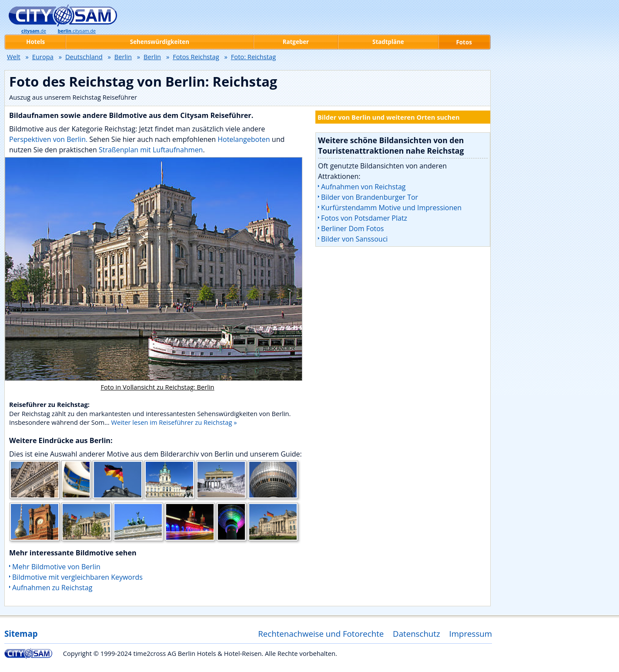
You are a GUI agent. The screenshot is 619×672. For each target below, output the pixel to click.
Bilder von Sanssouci (354, 239)
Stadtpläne (388, 42)
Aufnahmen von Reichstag (363, 187)
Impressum (471, 633)
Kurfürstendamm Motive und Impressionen (391, 208)
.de (34, 31)
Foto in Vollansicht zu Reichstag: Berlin (157, 387)
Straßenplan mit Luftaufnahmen (151, 150)
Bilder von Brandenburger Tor (370, 197)
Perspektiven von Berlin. (48, 139)
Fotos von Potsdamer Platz (364, 218)
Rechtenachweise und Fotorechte (321, 633)
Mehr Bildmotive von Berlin (56, 567)
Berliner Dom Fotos (352, 228)
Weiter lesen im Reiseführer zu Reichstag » (174, 422)
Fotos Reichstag (196, 57)
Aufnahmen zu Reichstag (52, 588)
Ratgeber (296, 42)
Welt (14, 57)
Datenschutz (417, 633)
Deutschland (84, 57)
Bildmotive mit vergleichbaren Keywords (77, 577)
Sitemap (21, 633)
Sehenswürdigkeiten (160, 42)
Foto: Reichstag (253, 57)
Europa (43, 57)
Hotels (35, 42)
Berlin (123, 57)
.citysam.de (77, 31)
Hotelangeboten (245, 139)
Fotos (464, 42)
